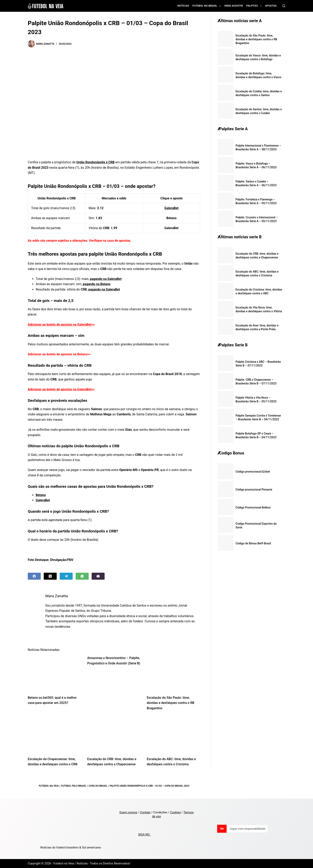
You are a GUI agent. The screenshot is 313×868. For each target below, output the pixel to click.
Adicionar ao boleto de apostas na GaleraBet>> (61, 325)
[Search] (284, 6)
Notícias (183, 6)
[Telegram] (66, 576)
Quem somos (128, 812)
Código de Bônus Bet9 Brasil (253, 543)
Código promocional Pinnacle (254, 490)
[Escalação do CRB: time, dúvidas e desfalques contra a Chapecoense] (114, 735)
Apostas (271, 6)
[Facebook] (34, 576)
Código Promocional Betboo (253, 507)
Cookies (175, 812)
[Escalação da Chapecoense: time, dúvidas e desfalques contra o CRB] (54, 735)
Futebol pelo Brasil (74, 786)
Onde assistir (233, 6)
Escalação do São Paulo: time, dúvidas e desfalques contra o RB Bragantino (170, 703)
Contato (145, 812)
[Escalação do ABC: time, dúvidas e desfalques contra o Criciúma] (173, 735)
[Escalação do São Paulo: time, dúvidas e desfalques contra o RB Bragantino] (173, 673)
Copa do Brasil (98, 786)
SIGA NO (145, 835)
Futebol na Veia (49, 786)
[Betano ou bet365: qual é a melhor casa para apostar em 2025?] (54, 673)
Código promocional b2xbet (253, 472)
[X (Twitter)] (50, 576)
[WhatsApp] (82, 576)
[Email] (98, 576)
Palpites (255, 6)
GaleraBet (172, 208)
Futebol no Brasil (207, 6)
